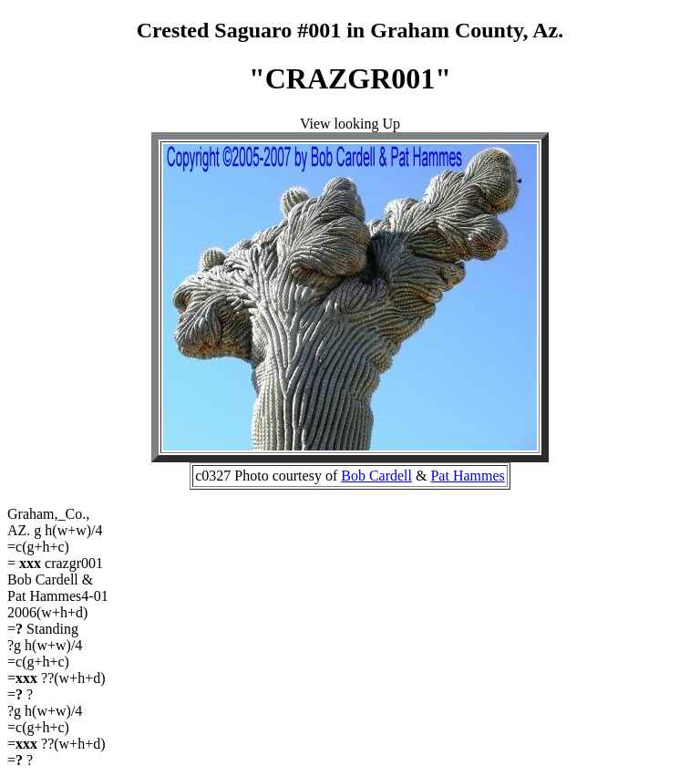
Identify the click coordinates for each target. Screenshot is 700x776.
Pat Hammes (467, 476)
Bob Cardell (376, 476)
